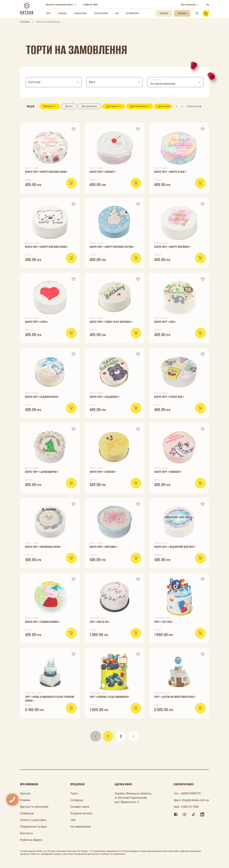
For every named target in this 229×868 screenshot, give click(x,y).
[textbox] (54, 82)
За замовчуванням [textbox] (163, 84)
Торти (48, 13)
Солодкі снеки (80, 13)
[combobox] (54, 82)
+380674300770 (190, 793)
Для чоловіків (166, 106)
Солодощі (62, 13)
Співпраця (27, 813)
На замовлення (133, 13)
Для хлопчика (138, 106)
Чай (117, 13)
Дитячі (69, 106)
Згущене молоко (101, 13)
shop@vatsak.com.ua (195, 800)
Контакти (26, 833)
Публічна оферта (31, 840)
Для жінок (112, 106)
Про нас (25, 793)
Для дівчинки (89, 106)
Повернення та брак (34, 827)
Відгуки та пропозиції (34, 807)
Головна (25, 22)
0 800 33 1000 (90, 5)
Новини (25, 800)
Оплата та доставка (33, 820)
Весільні (48, 106)
